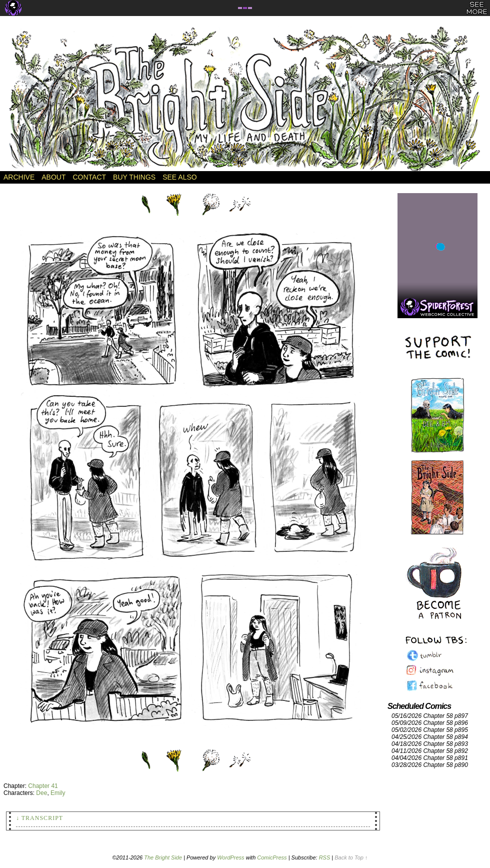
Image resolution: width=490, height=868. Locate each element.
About (53, 177)
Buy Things (134, 177)
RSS (325, 857)
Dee (41, 793)
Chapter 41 (43, 786)
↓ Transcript (39, 818)
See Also (179, 177)
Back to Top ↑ (351, 857)
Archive (19, 177)
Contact (89, 177)
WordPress (230, 857)
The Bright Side (245, 99)
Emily (58, 793)
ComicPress (272, 857)
